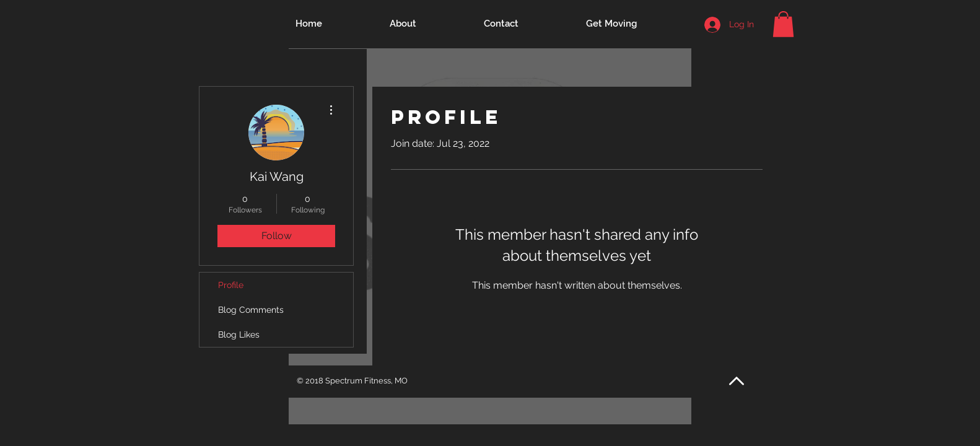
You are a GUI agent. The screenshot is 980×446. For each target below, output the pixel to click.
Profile (231, 285)
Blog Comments (251, 310)
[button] (783, 24)
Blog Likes (239, 334)
